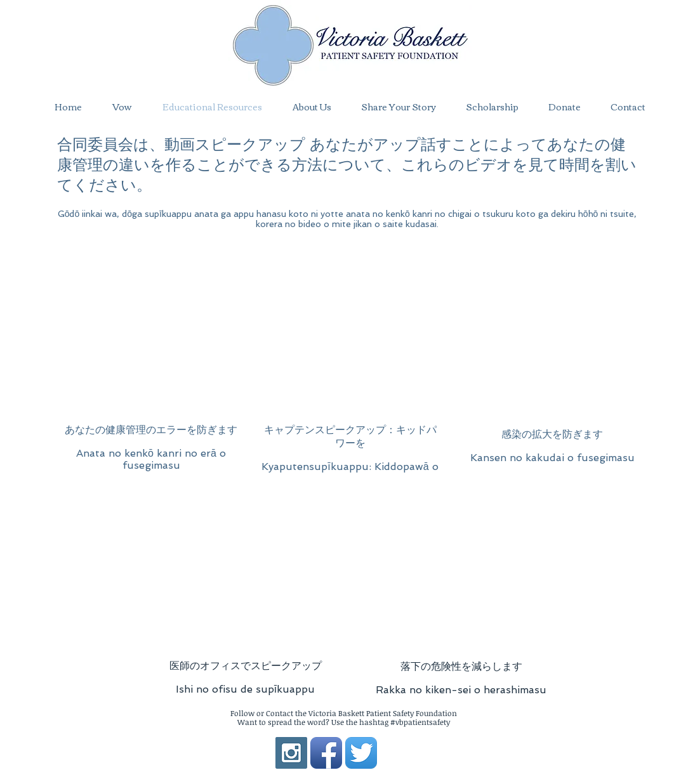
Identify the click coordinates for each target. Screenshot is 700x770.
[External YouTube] (151, 338)
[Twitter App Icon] (361, 753)
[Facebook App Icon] (326, 753)
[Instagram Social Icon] (291, 753)
